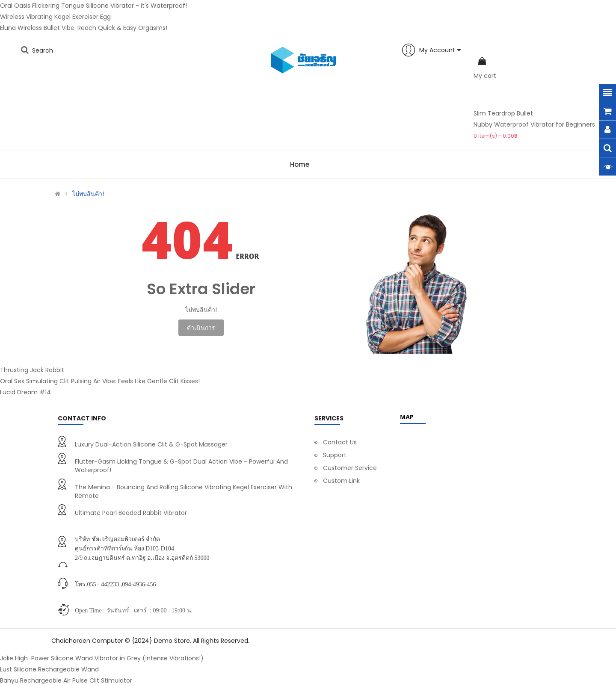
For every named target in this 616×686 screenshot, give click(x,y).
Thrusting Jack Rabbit (32, 370)
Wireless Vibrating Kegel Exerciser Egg (55, 17)
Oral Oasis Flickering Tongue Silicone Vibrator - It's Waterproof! (93, 6)
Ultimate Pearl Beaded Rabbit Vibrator (131, 513)
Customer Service (350, 468)
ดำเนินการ (201, 328)
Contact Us (340, 442)
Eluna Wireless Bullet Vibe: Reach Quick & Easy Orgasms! (84, 28)
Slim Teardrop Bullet (503, 113)
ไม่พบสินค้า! (88, 194)
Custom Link (341, 481)
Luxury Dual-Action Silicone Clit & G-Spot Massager (151, 444)
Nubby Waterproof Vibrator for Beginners (534, 124)
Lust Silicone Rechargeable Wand (49, 669)
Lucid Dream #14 (25, 392)
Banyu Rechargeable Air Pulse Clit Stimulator (66, 680)
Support (335, 455)
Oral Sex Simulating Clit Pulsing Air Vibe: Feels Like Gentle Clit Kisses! (100, 381)
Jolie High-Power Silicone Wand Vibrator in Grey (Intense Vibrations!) (102, 658)
